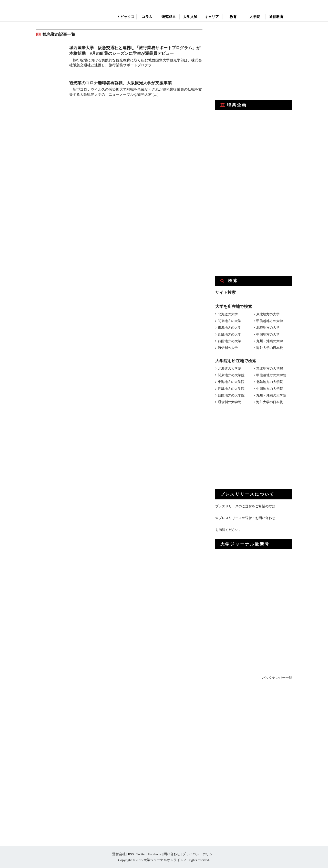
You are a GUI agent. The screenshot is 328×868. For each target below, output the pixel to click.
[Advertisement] (254, 61)
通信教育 (276, 17)
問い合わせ (172, 854)
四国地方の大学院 (231, 395)
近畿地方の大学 (229, 334)
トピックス (126, 17)
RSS (131, 854)
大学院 (255, 17)
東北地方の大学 (268, 314)
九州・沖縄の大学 (270, 341)
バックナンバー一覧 (277, 678)
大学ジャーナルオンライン (163, 860)
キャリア (212, 17)
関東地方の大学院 (231, 375)
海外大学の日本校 (270, 348)
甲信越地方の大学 (270, 321)
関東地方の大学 (229, 321)
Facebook (155, 854)
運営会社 (119, 854)
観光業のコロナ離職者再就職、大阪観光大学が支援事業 (120, 83)
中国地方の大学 (268, 334)
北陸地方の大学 (268, 328)
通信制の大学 (228, 348)
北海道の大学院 (229, 368)
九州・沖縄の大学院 (271, 395)
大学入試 (190, 17)
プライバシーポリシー (199, 854)
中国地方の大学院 (270, 389)
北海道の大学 (228, 314)
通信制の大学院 (229, 402)
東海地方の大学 (229, 328)
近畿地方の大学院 (231, 389)
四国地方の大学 (229, 341)
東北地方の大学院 (270, 368)
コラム (147, 17)
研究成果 (169, 17)
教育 (233, 17)
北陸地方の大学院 (270, 382)
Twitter (141, 854)
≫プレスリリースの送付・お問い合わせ (245, 518)
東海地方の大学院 (231, 382)
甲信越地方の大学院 (271, 375)
